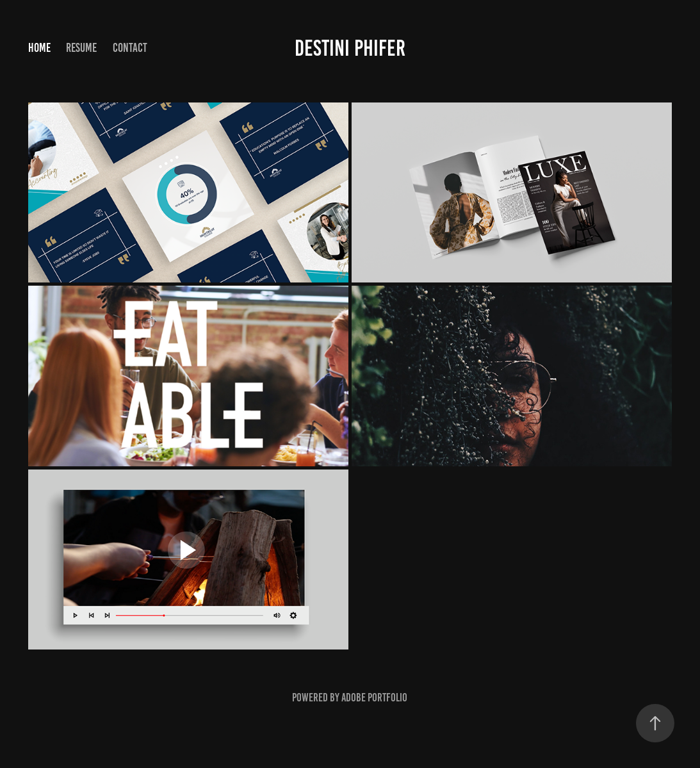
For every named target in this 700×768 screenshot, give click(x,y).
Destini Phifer (350, 48)
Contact (130, 48)
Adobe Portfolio (374, 698)
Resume (81, 48)
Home (39, 48)
